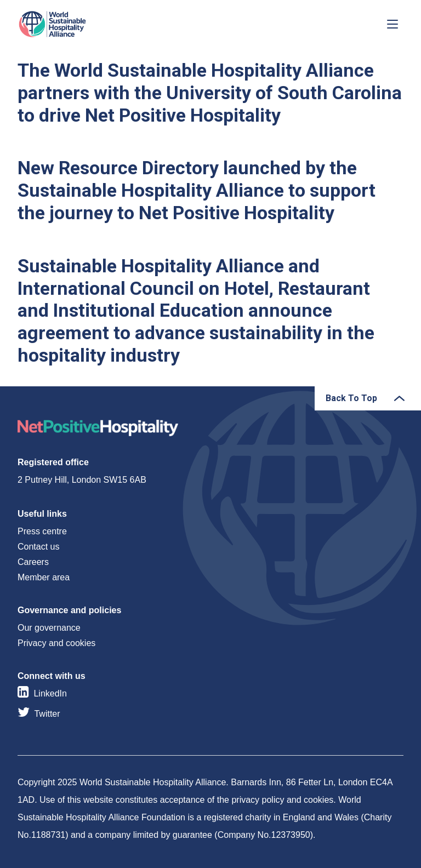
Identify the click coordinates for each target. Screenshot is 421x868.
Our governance (49, 628)
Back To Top (351, 398)
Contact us (38, 547)
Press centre (42, 531)
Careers (33, 562)
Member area (44, 577)
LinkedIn (50, 693)
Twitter (47, 714)
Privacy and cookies (56, 643)
